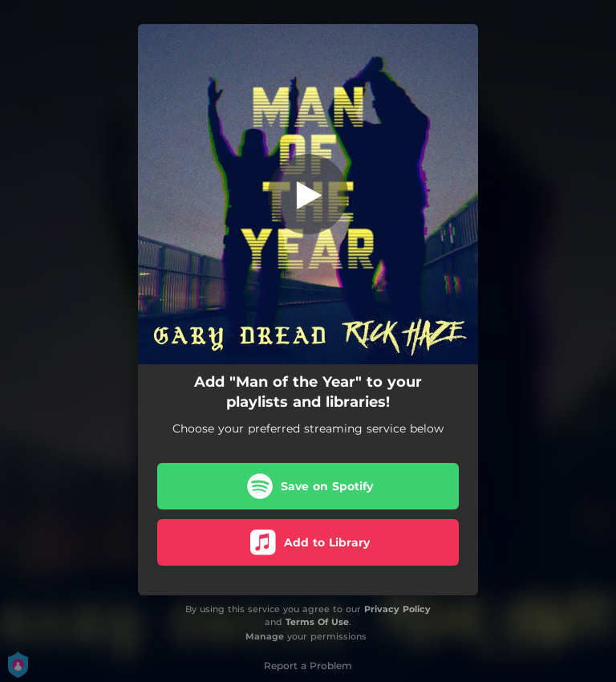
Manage (265, 636)
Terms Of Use (317, 622)
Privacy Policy (397, 609)
